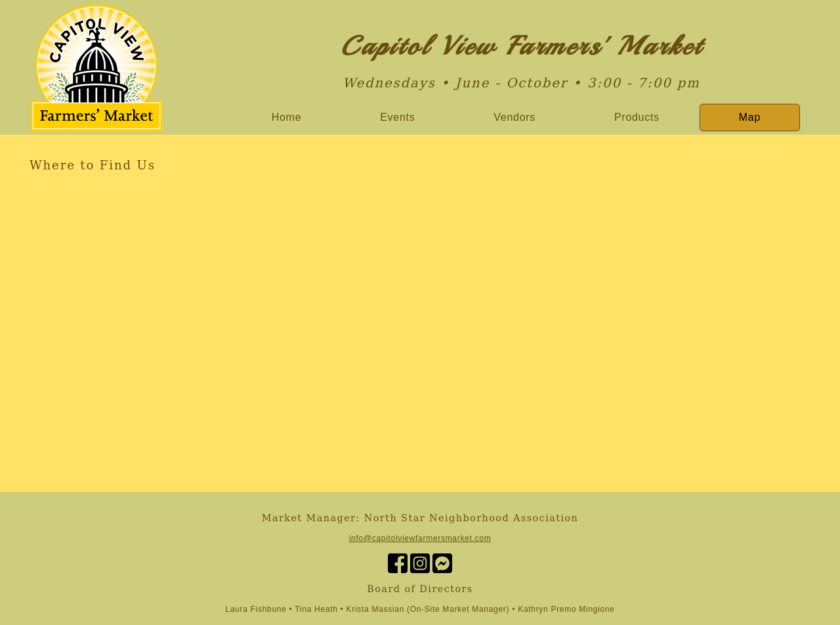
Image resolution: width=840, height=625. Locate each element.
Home (286, 117)
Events (397, 117)
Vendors (514, 117)
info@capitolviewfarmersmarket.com (420, 538)
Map (750, 117)
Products (637, 117)
